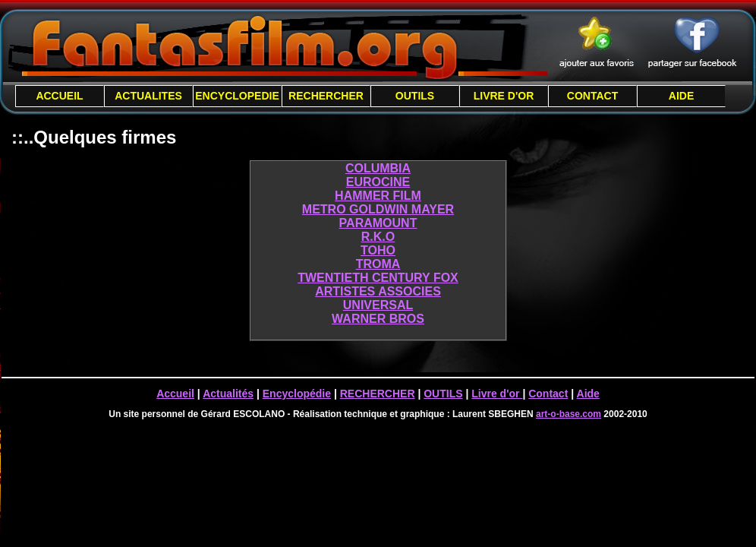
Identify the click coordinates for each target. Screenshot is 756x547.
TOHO (378, 250)
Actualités (228, 394)
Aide (588, 394)
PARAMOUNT (378, 223)
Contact (548, 394)
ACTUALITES (148, 96)
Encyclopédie (297, 394)
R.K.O (378, 237)
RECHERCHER (326, 96)
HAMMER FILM (378, 196)
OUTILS (415, 96)
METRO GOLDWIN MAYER (378, 209)
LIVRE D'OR (504, 96)
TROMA (378, 264)
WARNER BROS (378, 319)
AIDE (681, 96)
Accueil (175, 394)
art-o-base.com (569, 414)
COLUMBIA (378, 168)
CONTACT (592, 96)
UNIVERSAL (378, 305)
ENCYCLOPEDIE (237, 96)
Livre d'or (497, 394)
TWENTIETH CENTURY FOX (378, 278)
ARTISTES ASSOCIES (378, 291)
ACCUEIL (59, 96)
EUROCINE (378, 182)
